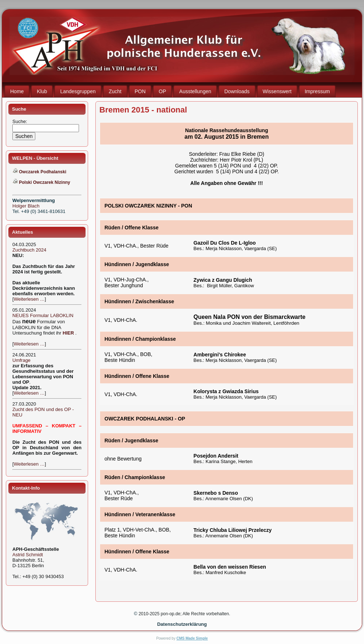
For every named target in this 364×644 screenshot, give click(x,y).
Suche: (20, 121)
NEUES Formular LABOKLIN (43, 315)
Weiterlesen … (29, 299)
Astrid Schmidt (28, 555)
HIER (68, 333)
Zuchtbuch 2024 (29, 250)
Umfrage (21, 360)
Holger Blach (26, 206)
